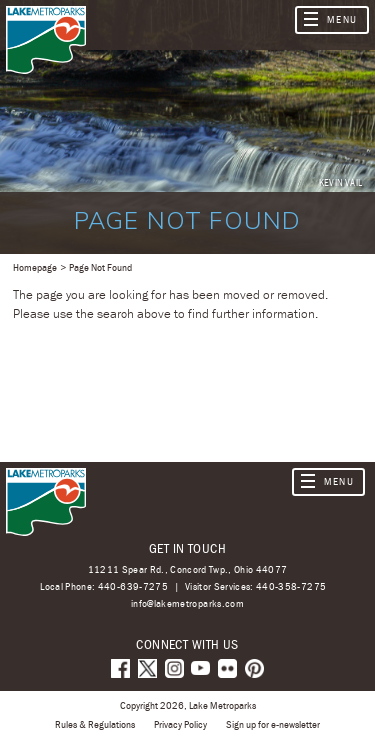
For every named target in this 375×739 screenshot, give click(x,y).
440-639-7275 (133, 586)
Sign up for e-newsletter (273, 724)
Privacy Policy (180, 724)
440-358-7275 (291, 586)
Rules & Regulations (95, 724)
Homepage (35, 267)
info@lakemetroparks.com (187, 603)
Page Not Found (100, 267)
